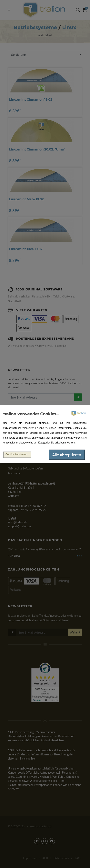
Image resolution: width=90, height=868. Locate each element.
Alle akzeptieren (67, 455)
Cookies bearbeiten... (17, 455)
